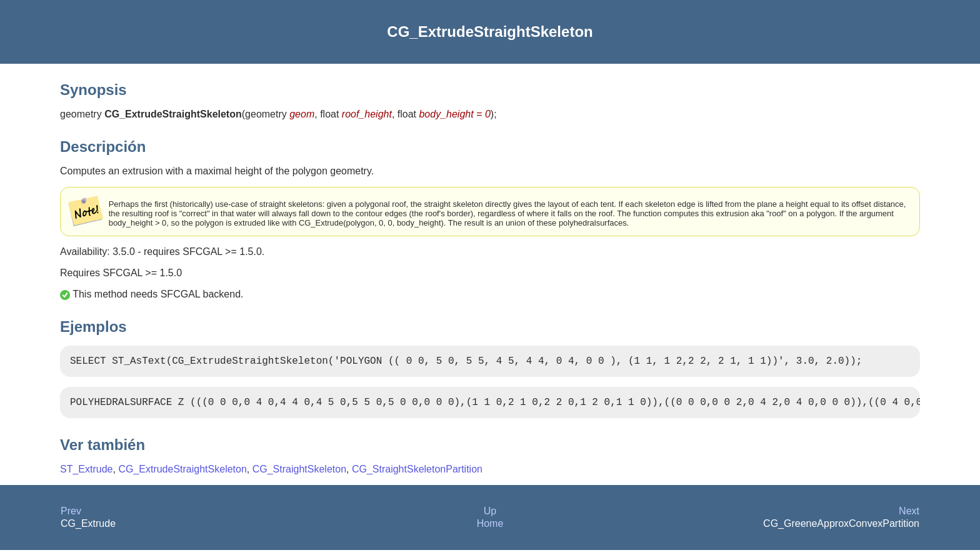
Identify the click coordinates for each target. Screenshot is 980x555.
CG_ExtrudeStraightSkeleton (182, 474)
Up (490, 516)
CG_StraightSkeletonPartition (417, 474)
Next (909, 516)
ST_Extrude (86, 474)
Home (490, 528)
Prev (71, 516)
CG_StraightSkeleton (299, 474)
